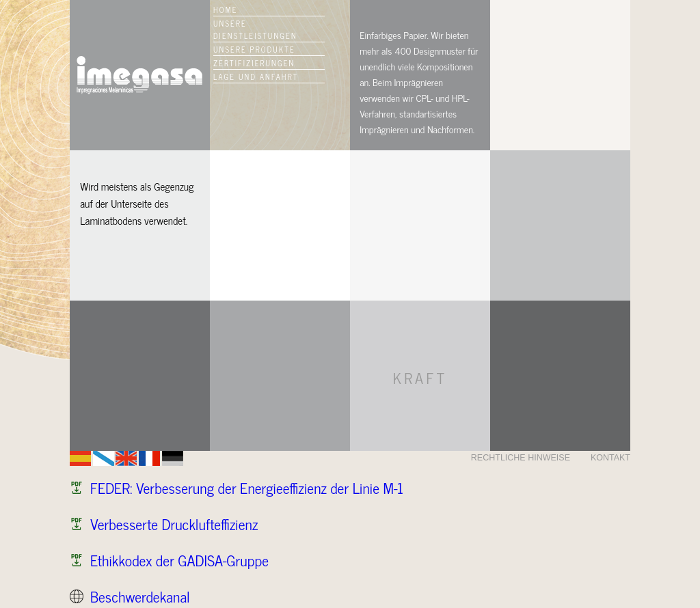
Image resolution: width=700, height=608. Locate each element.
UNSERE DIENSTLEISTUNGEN (255, 29)
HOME (225, 10)
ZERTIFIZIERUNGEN (254, 63)
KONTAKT (610, 458)
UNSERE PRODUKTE (254, 49)
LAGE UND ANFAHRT (256, 77)
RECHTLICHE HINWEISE (521, 458)
